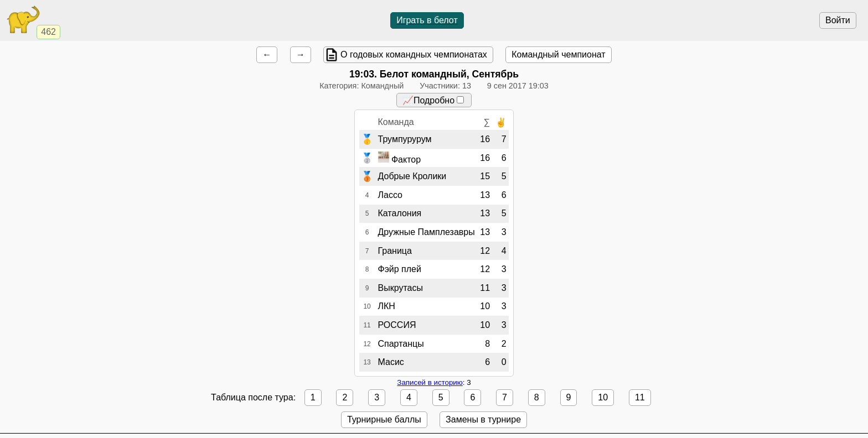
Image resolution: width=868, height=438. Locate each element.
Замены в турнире (483, 419)
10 (603, 397)
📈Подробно (433, 100)
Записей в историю (430, 382)
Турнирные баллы (384, 419)
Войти (838, 20)
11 (640, 397)
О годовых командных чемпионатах (414, 54)
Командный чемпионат (558, 54)
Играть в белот (427, 20)
